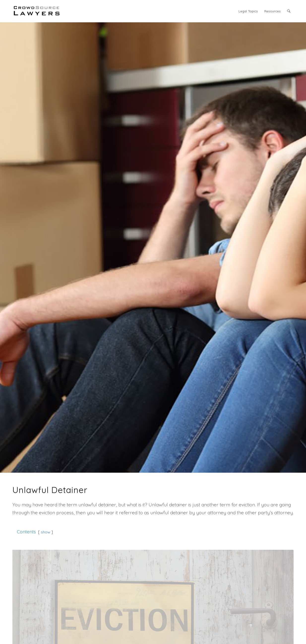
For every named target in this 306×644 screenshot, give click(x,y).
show (46, 532)
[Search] (289, 11)
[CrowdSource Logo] (37, 11)
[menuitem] (248, 11)
